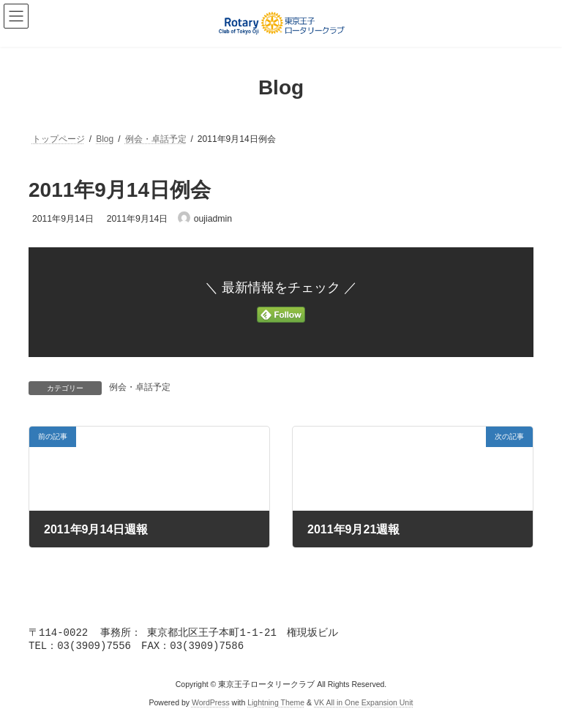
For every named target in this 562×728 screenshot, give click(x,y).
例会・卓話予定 (140, 387)
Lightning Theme (276, 705)
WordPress (211, 705)
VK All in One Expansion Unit (363, 705)
